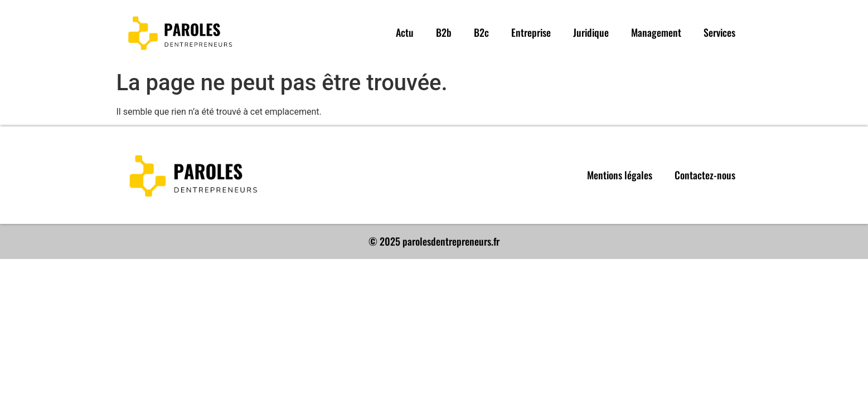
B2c (481, 32)
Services (719, 32)
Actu (405, 32)
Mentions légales (620, 175)
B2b (444, 32)
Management (656, 32)
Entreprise (531, 32)
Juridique (591, 32)
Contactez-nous (705, 175)
